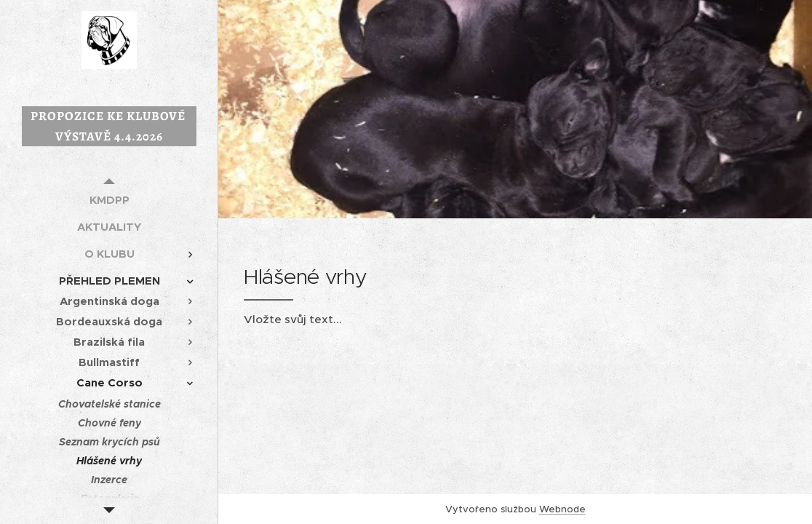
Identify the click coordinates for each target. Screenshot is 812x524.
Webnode (562, 509)
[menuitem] (109, 200)
